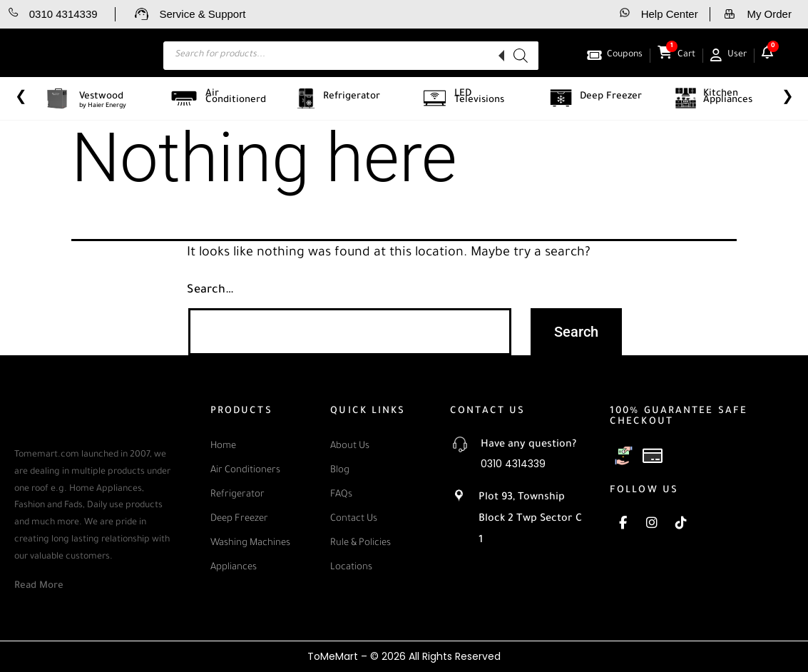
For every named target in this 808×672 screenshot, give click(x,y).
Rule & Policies (360, 543)
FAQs (341, 495)
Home (223, 446)
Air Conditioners (245, 470)
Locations (351, 567)
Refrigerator (237, 495)
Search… (210, 290)
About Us (350, 446)
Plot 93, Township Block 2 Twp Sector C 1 (530, 519)
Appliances (234, 567)
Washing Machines (250, 543)
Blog (340, 470)
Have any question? (528, 445)
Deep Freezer (239, 519)
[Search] (521, 56)
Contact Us (354, 519)
